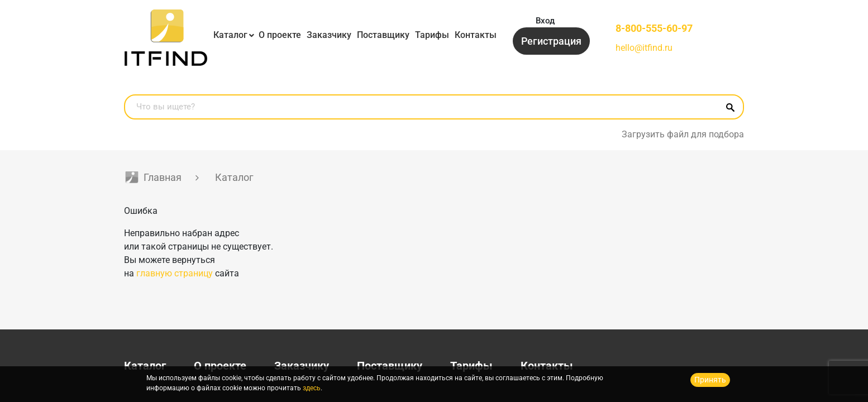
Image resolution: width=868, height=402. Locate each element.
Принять (710, 380)
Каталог (230, 35)
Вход (545, 21)
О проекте (280, 35)
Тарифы (432, 35)
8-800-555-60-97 (654, 28)
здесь (312, 388)
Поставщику (383, 35)
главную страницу (175, 273)
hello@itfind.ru (644, 48)
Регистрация (551, 41)
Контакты (476, 35)
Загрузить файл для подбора (683, 134)
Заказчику (329, 35)
